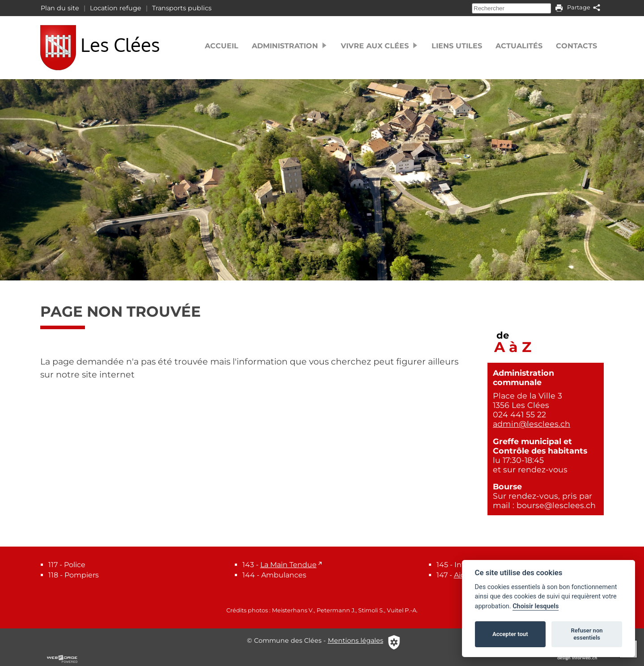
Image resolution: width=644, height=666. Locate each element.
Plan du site (60, 8)
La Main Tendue (288, 565)
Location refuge (116, 8)
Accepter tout (510, 634)
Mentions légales (356, 641)
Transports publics (182, 8)
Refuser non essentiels (587, 634)
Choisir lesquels (536, 606)
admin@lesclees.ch (532, 424)
